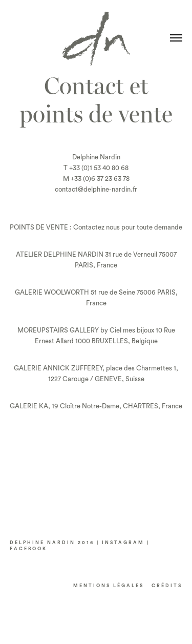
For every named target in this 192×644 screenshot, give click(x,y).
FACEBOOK (28, 549)
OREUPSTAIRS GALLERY (61, 330)
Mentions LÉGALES (109, 586)
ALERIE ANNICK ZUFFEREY (61, 368)
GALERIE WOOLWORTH (52, 292)
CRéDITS (167, 586)
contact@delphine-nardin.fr (96, 189)
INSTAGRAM (123, 543)
